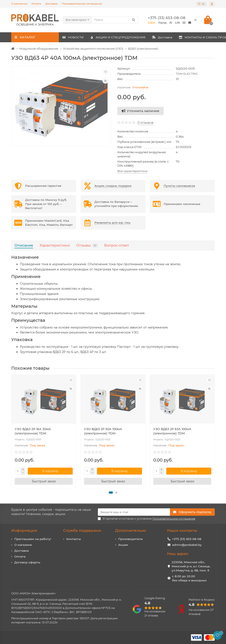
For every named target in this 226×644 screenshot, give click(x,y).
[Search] (115, 20)
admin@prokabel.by (187, 545)
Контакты (74, 539)
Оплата (36, 4)
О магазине (23, 545)
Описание (24, 245)
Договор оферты (27, 562)
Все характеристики (132, 171)
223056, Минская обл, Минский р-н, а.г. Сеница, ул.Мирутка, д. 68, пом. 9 (191, 566)
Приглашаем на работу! (33, 539)
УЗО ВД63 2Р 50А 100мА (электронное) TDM (103, 431)
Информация (24, 530)
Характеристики (55, 245)
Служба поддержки (82, 530)
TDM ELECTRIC (187, 74)
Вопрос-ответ (117, 245)
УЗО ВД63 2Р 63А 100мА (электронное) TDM (172, 431)
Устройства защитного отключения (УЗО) (93, 49)
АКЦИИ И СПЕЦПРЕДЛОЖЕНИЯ (132, 37)
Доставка (52, 4)
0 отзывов (145, 123)
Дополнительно (131, 530)
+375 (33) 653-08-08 (187, 539)
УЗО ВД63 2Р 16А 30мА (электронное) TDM (33, 431)
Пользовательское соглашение (82, 4)
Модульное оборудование (39, 49)
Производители (130, 539)
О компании (19, 4)
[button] (111, 493)
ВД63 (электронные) (143, 49)
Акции (123, 545)
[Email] (134, 512)
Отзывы (87, 245)
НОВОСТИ (78, 37)
